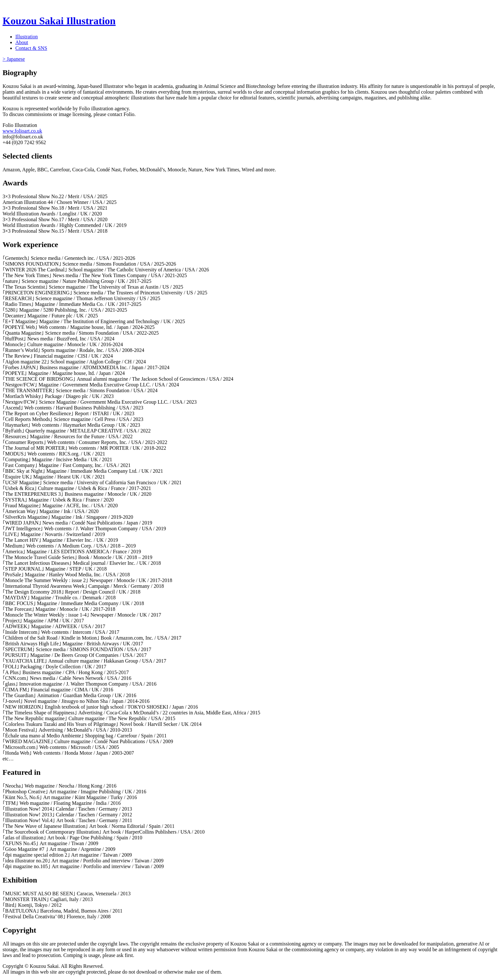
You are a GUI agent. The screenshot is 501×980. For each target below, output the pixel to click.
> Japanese (14, 59)
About (22, 42)
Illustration (27, 37)
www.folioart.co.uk (22, 131)
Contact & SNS (31, 48)
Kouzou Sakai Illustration (59, 21)
